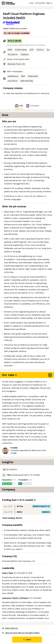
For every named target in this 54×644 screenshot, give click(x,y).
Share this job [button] (10, 628)
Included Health (14, 18)
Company (33, 106)
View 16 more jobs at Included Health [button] (21, 633)
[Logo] (8, 3)
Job (19, 106)
